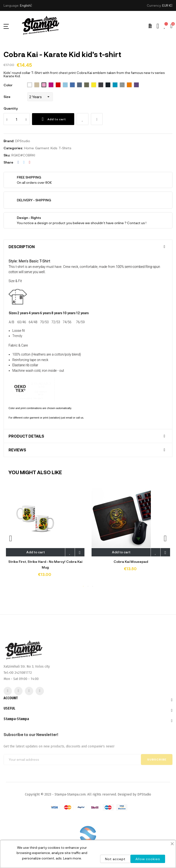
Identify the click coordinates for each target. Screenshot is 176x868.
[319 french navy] (108, 85)
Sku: (7, 155)
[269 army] (87, 85)
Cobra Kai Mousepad (131, 562)
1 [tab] (83, 586)
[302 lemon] (94, 85)
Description (22, 247)
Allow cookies (148, 859)
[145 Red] (58, 85)
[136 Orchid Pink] (44, 85)
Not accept (115, 859)
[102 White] (30, 85)
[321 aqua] (115, 85)
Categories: (13, 148)
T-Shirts (65, 148)
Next (165, 538)
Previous (11, 538)
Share (18, 162)
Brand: (9, 141)
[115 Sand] (37, 85)
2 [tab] (88, 586)
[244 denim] (79, 85)
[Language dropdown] (26, 5)
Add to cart (53, 119)
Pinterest (30, 162)
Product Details (26, 436)
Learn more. (72, 858)
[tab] (88, 247)
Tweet (24, 162)
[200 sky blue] (65, 85)
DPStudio (23, 141)
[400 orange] (129, 85)
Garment (42, 148)
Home (29, 148)
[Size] (40, 97)
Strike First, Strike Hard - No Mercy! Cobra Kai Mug (45, 564)
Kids (54, 148)
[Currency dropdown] (167, 5)
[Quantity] (17, 119)
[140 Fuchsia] (51, 85)
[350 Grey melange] (122, 85)
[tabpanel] (45, 536)
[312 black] (101, 85)
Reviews (17, 450)
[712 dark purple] (136, 85)
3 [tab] (93, 586)
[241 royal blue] (72, 85)
